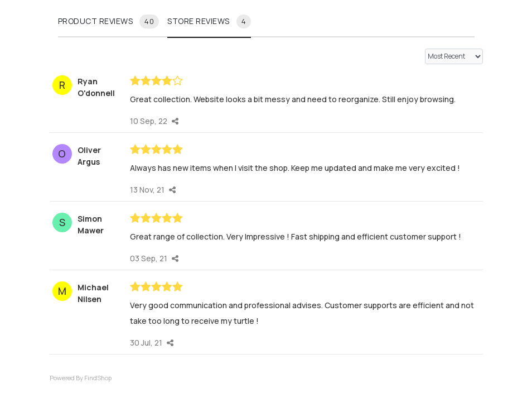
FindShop (98, 378)
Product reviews (109, 21)
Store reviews (209, 21)
